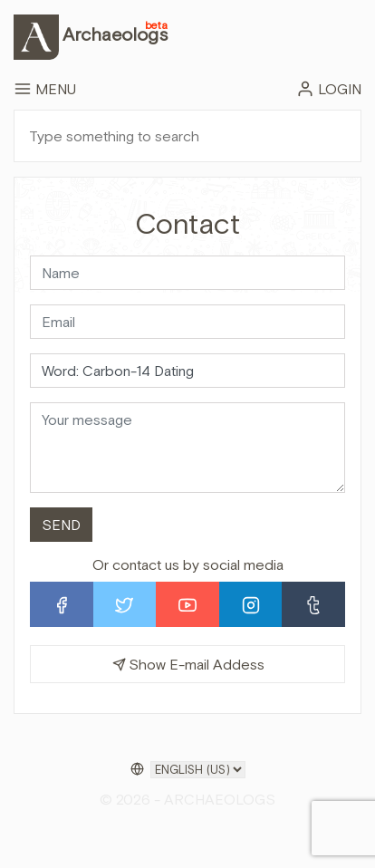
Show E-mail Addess (188, 664)
